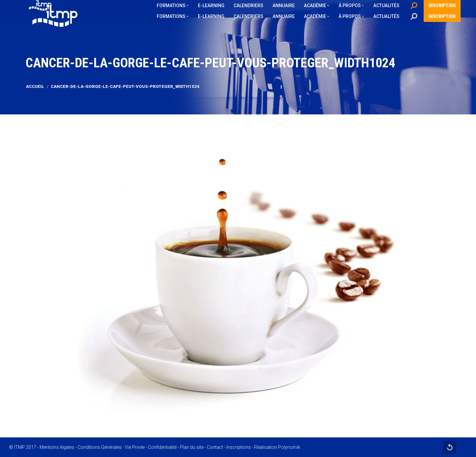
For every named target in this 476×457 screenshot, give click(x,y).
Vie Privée (135, 447)
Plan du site (192, 447)
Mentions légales (57, 447)
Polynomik (289, 447)
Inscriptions (239, 447)
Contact (215, 447)
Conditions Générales (100, 447)
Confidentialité (162, 447)
